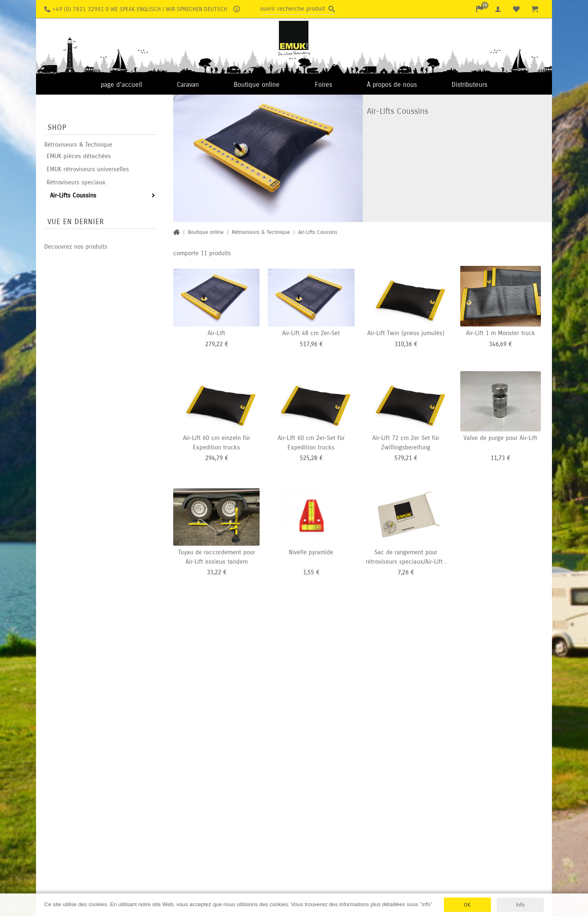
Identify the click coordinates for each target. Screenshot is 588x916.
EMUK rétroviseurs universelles (88, 169)
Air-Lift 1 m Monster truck (501, 333)
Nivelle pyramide (311, 552)
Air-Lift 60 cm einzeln (212, 438)
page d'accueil (121, 85)
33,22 (214, 572)
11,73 (498, 458)
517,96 (309, 344)
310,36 (403, 344)
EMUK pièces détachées (79, 156)
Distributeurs (469, 85)
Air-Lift (216, 333)
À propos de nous (392, 85)
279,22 (214, 344)
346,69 (498, 344)
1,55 (309, 572)
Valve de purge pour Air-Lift (500, 438)
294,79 (214, 458)
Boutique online (257, 85)
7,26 (403, 572)
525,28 (309, 458)
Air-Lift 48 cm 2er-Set (311, 333)
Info (520, 905)
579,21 (403, 458)
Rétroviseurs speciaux (76, 182)
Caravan (188, 85)
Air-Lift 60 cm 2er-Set (306, 438)
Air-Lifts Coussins (73, 195)
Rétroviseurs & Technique (78, 145)
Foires (323, 85)
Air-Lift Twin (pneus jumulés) (406, 333)
